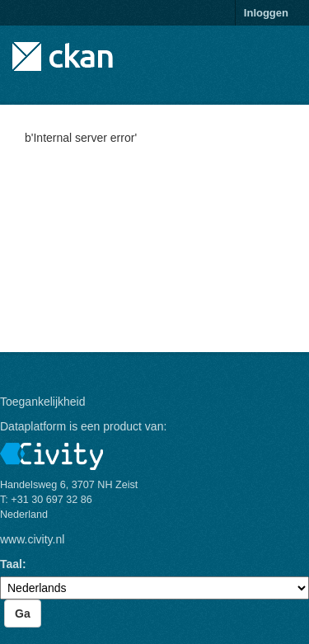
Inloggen (266, 13)
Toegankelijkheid (43, 402)
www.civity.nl (32, 539)
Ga (23, 613)
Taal (11, 564)
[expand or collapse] (288, 49)
